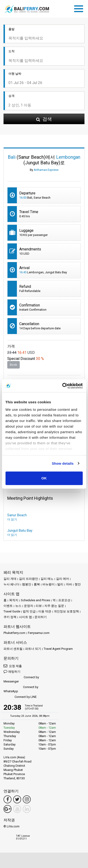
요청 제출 (13, 666)
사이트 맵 (25, 617)
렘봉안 (27, 584)
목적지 (14, 600)
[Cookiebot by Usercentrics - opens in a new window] (63, 386)
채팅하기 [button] (12, 671)
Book (13, 365)
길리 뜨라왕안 (29, 579)
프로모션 (64, 600)
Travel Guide (12, 611)
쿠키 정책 (10, 617)
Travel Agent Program (58, 649)
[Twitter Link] (17, 799)
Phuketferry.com (14, 633)
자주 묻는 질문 (54, 606)
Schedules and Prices (35, 600)
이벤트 (8, 606)
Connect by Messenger (21, 679)
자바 (69, 584)
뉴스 (18, 606)
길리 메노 (47, 579)
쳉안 (78, 584)
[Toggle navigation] (80, 8)
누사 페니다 (11, 584)
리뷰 (39, 606)
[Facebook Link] (8, 799)
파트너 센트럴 (13, 649)
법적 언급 (29, 611)
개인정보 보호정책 (66, 611)
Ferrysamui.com (39, 633)
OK (44, 478)
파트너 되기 (33, 649)
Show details (63, 463)
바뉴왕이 (49, 584)
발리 (60, 584)
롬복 (37, 584)
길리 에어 (63, 579)
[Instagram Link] (27, 799)
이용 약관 (45, 611)
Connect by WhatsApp (21, 689)
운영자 (29, 606)
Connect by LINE (20, 697)
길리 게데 (10, 579)
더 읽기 (12, 519)
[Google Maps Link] (8, 809)
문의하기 (41, 617)
